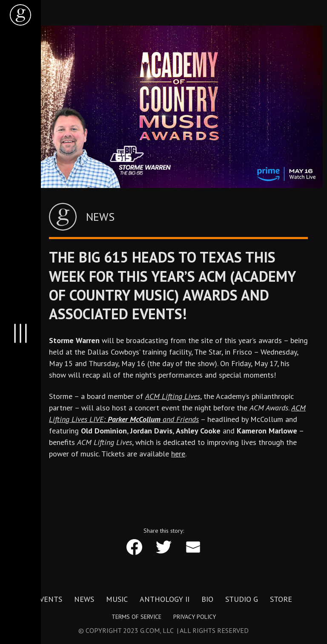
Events (49, 599)
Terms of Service (136, 617)
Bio (207, 599)
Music (117, 599)
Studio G (242, 599)
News (84, 599)
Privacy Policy (195, 617)
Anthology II (165, 599)
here (178, 454)
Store (281, 599)
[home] (20, 15)
